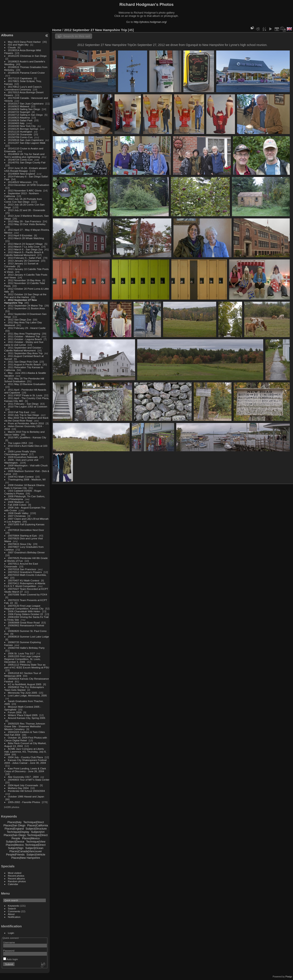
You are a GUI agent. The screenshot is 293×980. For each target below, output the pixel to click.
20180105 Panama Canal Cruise (26, 73)
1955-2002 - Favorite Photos (24, 802)
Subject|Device (15, 842)
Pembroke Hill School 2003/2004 (26, 791)
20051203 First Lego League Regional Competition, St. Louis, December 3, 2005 (22, 659)
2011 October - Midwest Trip (24, 336)
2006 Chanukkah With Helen (24, 611)
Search (12, 908)
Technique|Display (18, 832)
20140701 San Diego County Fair (27, 162)
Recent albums (16, 878)
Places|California (38, 825)
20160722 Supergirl (19, 112)
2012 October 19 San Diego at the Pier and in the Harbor (25, 296)
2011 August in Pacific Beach (24, 364)
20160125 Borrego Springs (23, 129)
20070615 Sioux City (20, 544)
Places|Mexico (31, 838)
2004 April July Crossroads (23, 785)
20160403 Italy (16, 123)
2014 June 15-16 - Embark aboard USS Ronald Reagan (25, 169)
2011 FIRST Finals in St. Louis (25, 395)
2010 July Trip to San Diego (24, 415)
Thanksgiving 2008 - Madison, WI (27, 479)
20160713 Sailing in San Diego (25, 115)
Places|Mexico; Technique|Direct (26, 845)
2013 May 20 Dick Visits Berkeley (27, 224)
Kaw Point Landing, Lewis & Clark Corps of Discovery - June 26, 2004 (25, 770)
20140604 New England (22, 174)
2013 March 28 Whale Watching (26, 238)
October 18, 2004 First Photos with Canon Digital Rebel (26, 739)
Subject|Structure (36, 829)
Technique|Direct (34, 822)
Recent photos (16, 876)
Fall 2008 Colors (17, 505)
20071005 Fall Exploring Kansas (26, 524)
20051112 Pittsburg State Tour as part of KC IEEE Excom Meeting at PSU (27, 666)
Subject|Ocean (34, 848)
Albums (7, 35)
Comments (14, 911)
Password (9, 951)
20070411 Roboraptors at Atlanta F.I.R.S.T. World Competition (25, 585)
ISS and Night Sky (18, 45)
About (11, 914)
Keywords (14, 906)
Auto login (11, 959)
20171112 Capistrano (20, 78)
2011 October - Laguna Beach (25, 339)
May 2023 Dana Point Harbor (24, 42)
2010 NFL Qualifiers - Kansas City (27, 437)
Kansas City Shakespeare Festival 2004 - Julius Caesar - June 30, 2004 (25, 761)
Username (9, 942)
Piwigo (289, 977)
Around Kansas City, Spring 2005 (27, 718)
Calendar (13, 884)
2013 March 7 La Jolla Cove (24, 247)
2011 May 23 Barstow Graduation (27, 384)
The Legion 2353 (17, 443)
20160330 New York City (22, 126)
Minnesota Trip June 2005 (23, 693)
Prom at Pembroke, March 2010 (26, 423)
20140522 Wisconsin (20, 182)
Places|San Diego (14, 825)
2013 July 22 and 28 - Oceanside (27, 210)
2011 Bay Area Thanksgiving (24, 334)
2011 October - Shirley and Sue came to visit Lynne (24, 343)
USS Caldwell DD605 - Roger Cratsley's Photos (23, 492)
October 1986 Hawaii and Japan (26, 796)
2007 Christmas (17, 516)
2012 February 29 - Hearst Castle (27, 328)
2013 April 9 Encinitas (20, 235)
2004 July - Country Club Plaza (25, 757)
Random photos (17, 881)
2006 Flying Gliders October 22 (26, 614)
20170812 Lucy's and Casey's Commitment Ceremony (23, 88)
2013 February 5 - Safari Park (25, 258)
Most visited (15, 873)
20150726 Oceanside (20, 134)
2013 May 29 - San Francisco (25, 221)
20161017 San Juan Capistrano (26, 103)
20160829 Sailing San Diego (24, 109)
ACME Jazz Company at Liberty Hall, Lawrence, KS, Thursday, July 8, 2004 (25, 752)
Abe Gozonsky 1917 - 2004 (23, 777)
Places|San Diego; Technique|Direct (26, 835)
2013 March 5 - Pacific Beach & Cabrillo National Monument (24, 254)
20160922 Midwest (19, 106)
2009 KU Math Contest (21, 477)
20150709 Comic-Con (20, 137)
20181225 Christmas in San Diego (27, 56)
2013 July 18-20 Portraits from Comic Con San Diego (23, 200)
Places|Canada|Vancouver (26, 851)
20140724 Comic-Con (20, 160)
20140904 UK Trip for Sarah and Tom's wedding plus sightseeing (24, 155)
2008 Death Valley (18, 513)
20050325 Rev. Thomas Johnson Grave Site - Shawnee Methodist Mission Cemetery (25, 726)
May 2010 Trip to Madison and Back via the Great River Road (26, 419)
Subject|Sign (16, 848)
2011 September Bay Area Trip (25, 353)
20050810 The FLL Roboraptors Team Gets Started (24, 688)
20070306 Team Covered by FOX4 (28, 594)
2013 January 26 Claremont (24, 261)
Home (57, 30)
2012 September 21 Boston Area (26, 308)
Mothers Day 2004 (18, 788)
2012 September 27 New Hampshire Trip (21, 301)
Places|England (14, 829)
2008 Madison (16, 502)
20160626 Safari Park (20, 120)
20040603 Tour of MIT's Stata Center (29, 780)
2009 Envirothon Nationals (23, 457)
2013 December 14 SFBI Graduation (29, 185)
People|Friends (15, 855)
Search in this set (77, 36)
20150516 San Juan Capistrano (26, 140)
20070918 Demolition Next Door (26, 530)
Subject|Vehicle (36, 855)
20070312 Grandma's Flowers (25, 572)
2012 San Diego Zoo (20, 320)
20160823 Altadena (19, 118)
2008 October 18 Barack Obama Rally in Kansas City (24, 486)
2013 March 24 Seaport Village (25, 244)
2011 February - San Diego (23, 404)
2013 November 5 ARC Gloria (25, 190)
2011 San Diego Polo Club (23, 362)
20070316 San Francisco (22, 569)
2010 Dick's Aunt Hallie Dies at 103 (28, 446)
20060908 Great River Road (24, 623)
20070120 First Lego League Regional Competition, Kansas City (24, 607)
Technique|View (36, 842)
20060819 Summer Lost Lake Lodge (28, 637)
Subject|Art (38, 832)
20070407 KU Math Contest (24, 580)
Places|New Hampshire (26, 858)
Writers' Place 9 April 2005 (23, 715)
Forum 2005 (15, 712)
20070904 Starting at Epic (23, 536)
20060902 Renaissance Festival (26, 625)
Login (11, 933)
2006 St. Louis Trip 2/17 (21, 653)
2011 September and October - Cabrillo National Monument (24, 349)
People (16, 838)
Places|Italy (15, 822)
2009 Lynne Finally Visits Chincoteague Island (20, 453)
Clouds (12, 47)
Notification (14, 917)
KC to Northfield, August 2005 (25, 684)
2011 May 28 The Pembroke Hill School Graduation (24, 380)
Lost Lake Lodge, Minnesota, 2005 (28, 695)
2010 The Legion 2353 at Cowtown (28, 406)
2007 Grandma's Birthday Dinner (26, 552)
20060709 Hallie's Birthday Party (26, 648)
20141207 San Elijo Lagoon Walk (27, 143)
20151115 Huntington (20, 132)
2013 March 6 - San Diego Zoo (25, 249)
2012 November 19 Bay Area (24, 280)
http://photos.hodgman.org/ (150, 22)
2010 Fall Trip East (19, 412)
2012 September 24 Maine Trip (25, 305)
